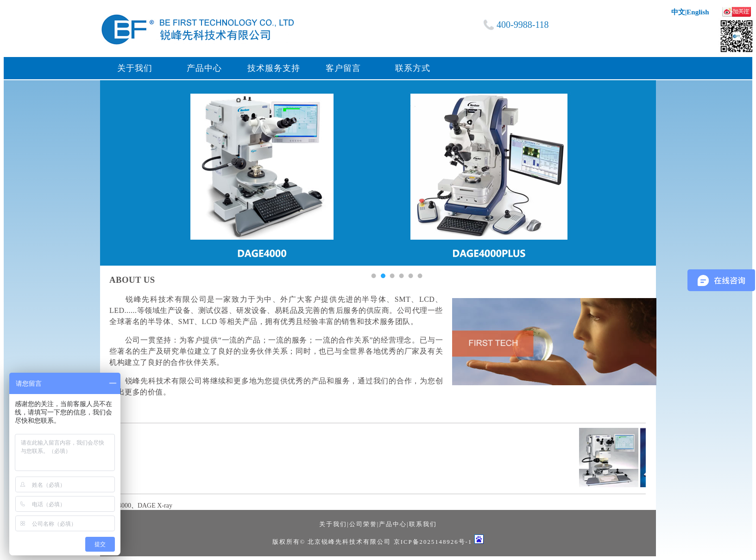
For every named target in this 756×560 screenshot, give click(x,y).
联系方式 (413, 68)
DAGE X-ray (155, 506)
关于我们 (135, 68)
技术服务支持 (274, 68)
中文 (678, 12)
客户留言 (343, 68)
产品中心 (204, 68)
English (698, 12)
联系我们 (423, 524)
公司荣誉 (363, 524)
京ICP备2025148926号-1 (433, 542)
